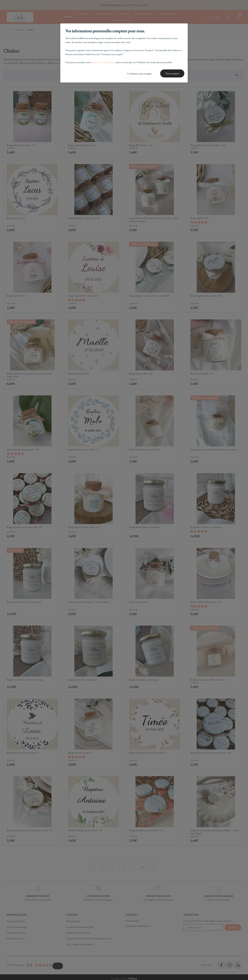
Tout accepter (172, 73)
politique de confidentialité (103, 62)
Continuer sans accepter (139, 74)
